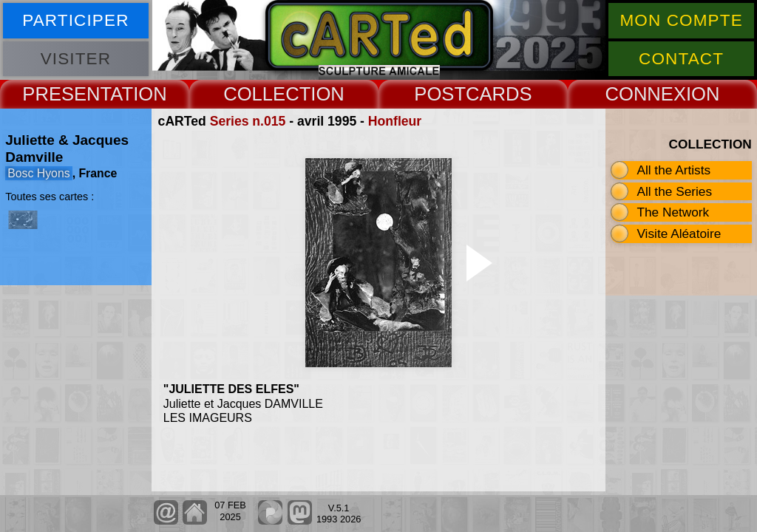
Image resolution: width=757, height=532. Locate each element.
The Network (673, 212)
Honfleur (395, 121)
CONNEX (645, 94)
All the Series (674, 191)
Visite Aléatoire (679, 233)
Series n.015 (248, 121)
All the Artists (673, 170)
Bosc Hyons (38, 173)
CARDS (499, 94)
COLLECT (267, 94)
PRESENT (66, 94)
